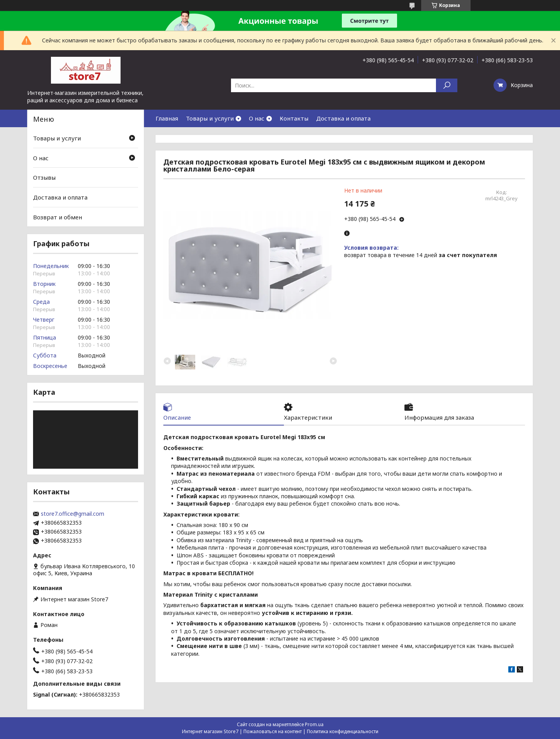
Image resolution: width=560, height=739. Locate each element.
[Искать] (447, 85)
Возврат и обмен (58, 217)
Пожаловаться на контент (273, 731)
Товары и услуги (210, 118)
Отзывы (44, 177)
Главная (167, 118)
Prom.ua (314, 724)
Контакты (294, 118)
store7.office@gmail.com (73, 514)
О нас (257, 118)
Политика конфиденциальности (343, 731)
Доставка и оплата (343, 118)
